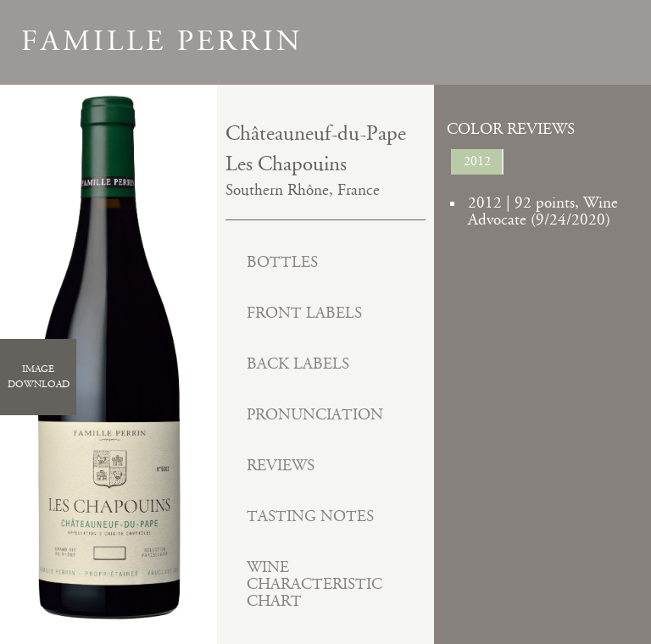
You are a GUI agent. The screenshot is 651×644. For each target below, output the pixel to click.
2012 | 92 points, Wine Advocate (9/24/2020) (543, 211)
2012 (477, 161)
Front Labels (304, 313)
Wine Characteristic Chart (314, 584)
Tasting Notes (310, 516)
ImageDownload (39, 376)
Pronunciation (315, 415)
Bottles (282, 262)
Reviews (281, 466)
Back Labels (298, 364)
